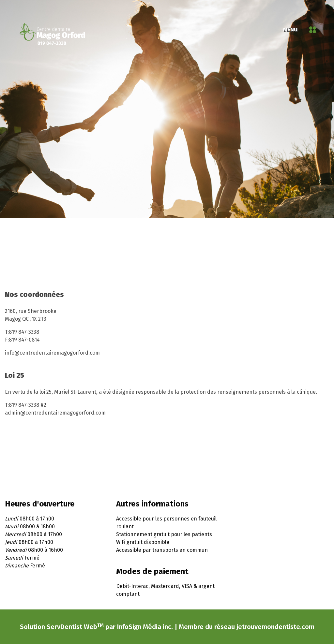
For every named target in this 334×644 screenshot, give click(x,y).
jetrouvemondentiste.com (275, 630)
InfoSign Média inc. (145, 630)
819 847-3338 (24, 332)
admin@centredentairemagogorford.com (55, 413)
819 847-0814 (24, 340)
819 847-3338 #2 (28, 405)
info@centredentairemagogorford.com (52, 353)
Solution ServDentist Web (62, 629)
